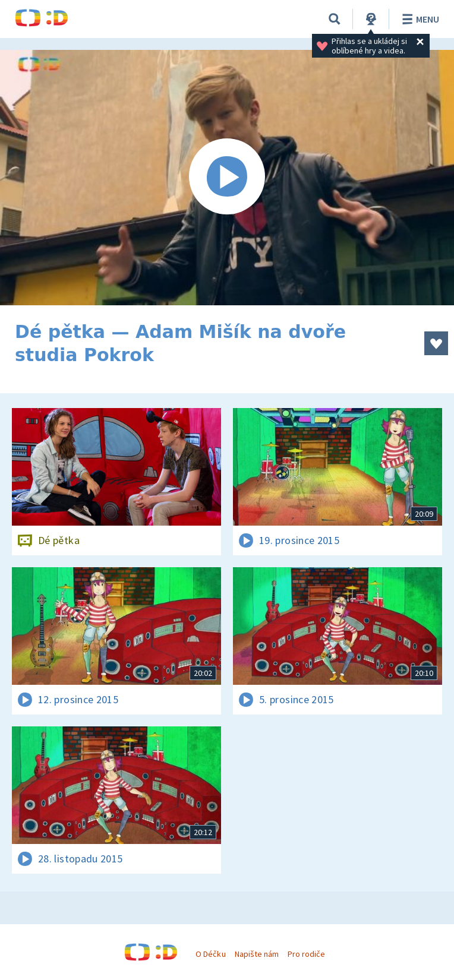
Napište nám (257, 954)
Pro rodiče (306, 954)
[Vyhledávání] (335, 19)
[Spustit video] (227, 178)
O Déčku (210, 954)
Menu (419, 19)
